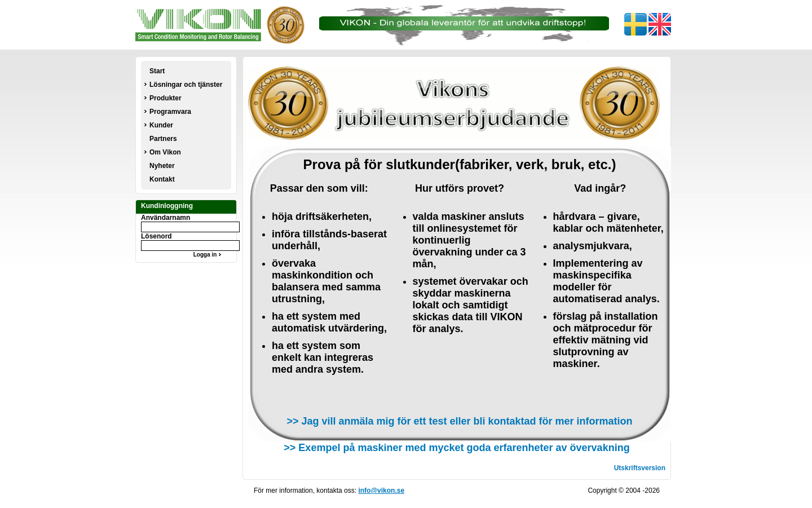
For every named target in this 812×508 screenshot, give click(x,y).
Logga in (209, 255)
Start (157, 71)
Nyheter (162, 166)
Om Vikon (165, 152)
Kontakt (162, 179)
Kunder (161, 125)
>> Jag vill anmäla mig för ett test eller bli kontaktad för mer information (459, 421)
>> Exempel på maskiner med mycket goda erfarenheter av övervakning (456, 448)
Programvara (170, 112)
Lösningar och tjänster (186, 85)
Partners (163, 139)
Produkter (166, 98)
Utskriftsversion (640, 468)
